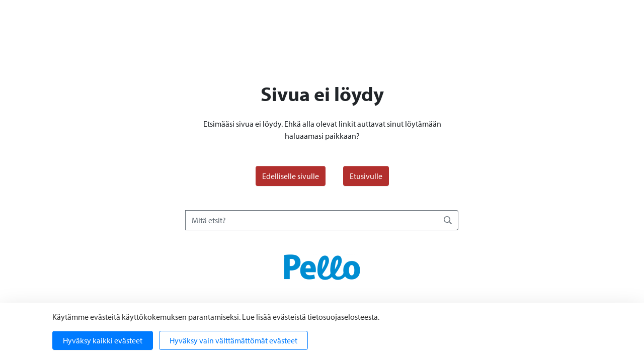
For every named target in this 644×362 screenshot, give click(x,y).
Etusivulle (366, 176)
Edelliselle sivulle (291, 176)
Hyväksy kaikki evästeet (103, 340)
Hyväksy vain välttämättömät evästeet (233, 340)
